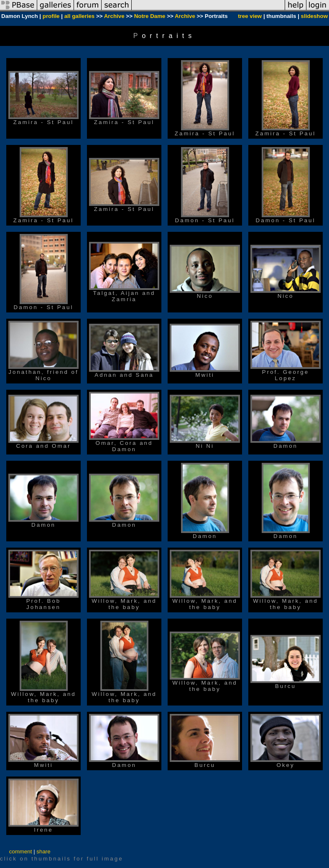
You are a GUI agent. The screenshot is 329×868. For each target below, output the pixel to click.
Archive (114, 16)
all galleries (80, 16)
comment (21, 852)
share (43, 852)
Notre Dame (150, 16)
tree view (250, 16)
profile (51, 16)
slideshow (314, 16)
